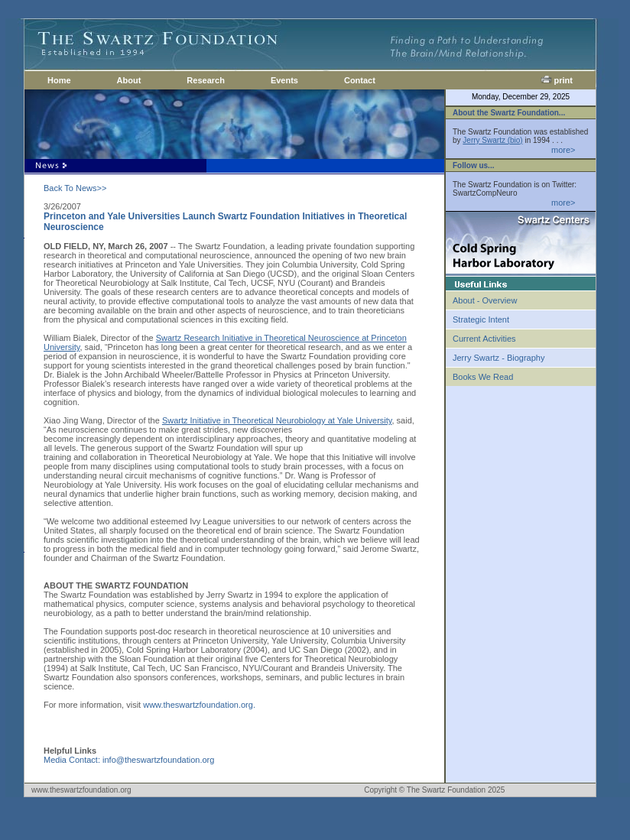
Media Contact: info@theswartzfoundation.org (129, 760)
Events (284, 80)
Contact (360, 80)
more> (563, 150)
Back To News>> (75, 188)
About (129, 80)
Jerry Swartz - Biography (498, 358)
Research (206, 80)
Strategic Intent (481, 319)
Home (59, 80)
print (557, 80)
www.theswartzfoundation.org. (199, 705)
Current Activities (484, 339)
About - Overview (485, 300)
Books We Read (483, 377)
